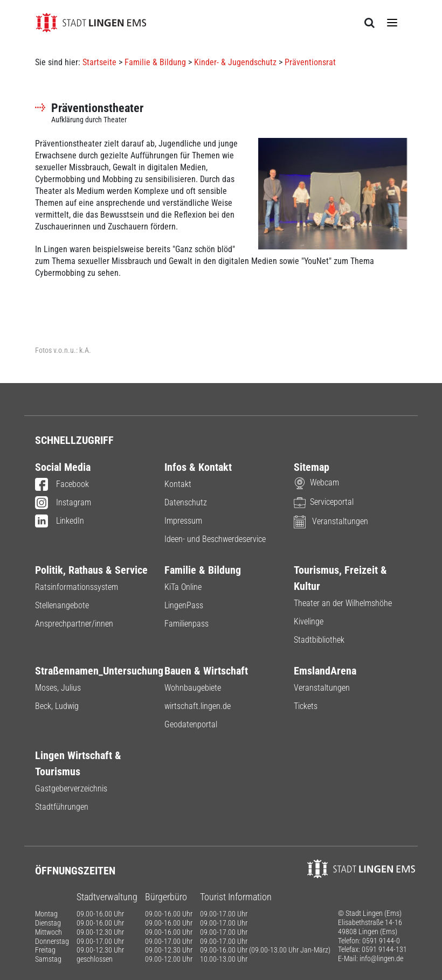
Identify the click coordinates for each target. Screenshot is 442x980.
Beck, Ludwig (57, 706)
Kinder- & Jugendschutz (235, 62)
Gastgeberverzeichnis (71, 788)
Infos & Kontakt (198, 467)
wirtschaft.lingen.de (198, 706)
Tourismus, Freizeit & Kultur (340, 578)
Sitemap (312, 467)
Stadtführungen (62, 807)
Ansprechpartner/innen (74, 624)
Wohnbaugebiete (193, 688)
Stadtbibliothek (319, 640)
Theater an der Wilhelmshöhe (343, 603)
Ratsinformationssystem (77, 587)
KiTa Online (183, 587)
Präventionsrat (310, 62)
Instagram (63, 503)
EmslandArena (325, 671)
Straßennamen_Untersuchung (92, 671)
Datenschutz (186, 502)
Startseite (99, 62)
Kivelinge (309, 621)
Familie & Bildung (155, 62)
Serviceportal (324, 502)
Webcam (316, 482)
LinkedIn (60, 522)
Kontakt (178, 484)
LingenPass (184, 605)
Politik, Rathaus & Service (91, 570)
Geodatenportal (191, 724)
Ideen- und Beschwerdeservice (215, 539)
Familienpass (187, 624)
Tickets (306, 706)
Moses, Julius (58, 688)
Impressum (183, 521)
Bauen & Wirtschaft (206, 671)
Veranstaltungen (331, 521)
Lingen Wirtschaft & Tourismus (78, 763)
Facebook (62, 485)
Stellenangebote (62, 605)
